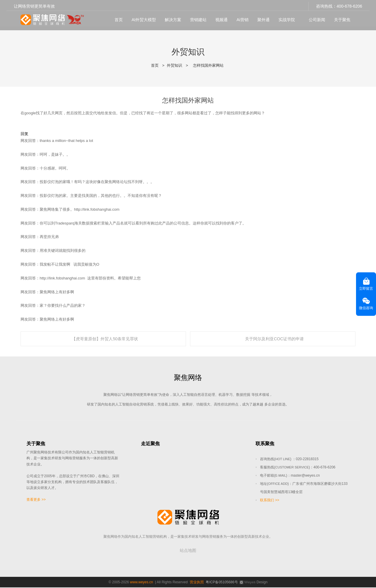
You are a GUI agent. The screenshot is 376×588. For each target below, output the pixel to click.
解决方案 (171, 18)
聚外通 (262, 18)
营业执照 (197, 583)
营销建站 (197, 18)
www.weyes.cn (141, 583)
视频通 (220, 18)
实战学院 (285, 18)
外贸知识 (174, 65)
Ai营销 (241, 18)
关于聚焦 (341, 18)
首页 (117, 18)
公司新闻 (315, 18)
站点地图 (188, 551)
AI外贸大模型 (142, 18)
